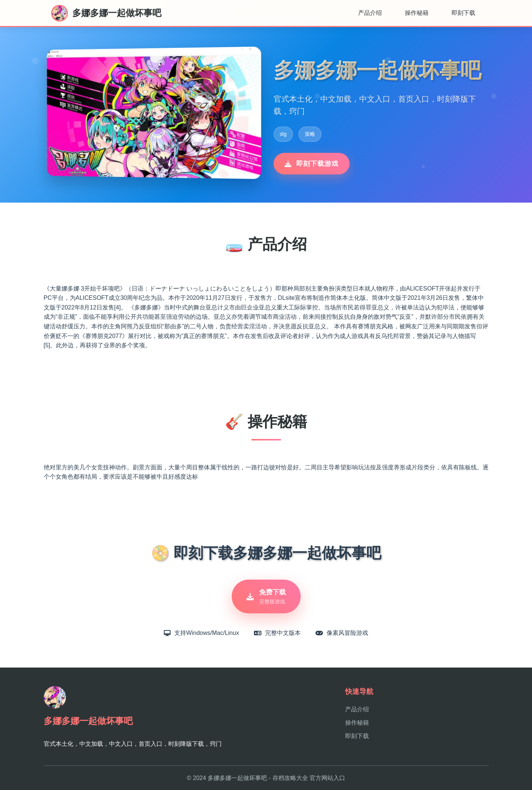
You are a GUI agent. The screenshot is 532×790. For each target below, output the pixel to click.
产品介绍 (370, 13)
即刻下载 (463, 13)
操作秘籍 (417, 13)
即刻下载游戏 (312, 164)
